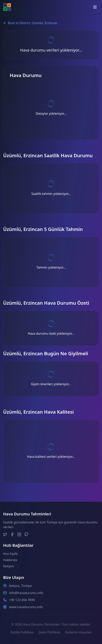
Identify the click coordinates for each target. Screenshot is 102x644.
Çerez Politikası (49, 632)
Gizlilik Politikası (22, 632)
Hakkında (10, 560)
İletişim (9, 566)
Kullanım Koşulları (79, 632)
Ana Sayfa (10, 554)
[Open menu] (95, 7)
